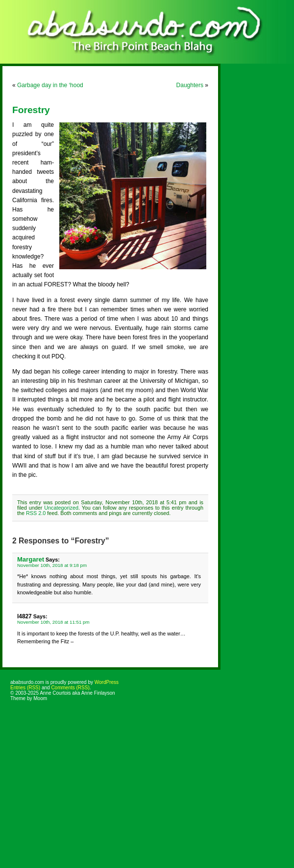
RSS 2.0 (36, 513)
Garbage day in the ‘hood (50, 85)
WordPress (107, 682)
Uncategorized (61, 508)
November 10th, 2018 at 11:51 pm (53, 622)
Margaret (31, 559)
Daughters (190, 85)
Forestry (31, 110)
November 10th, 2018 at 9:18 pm (52, 565)
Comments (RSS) (70, 688)
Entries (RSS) (25, 688)
